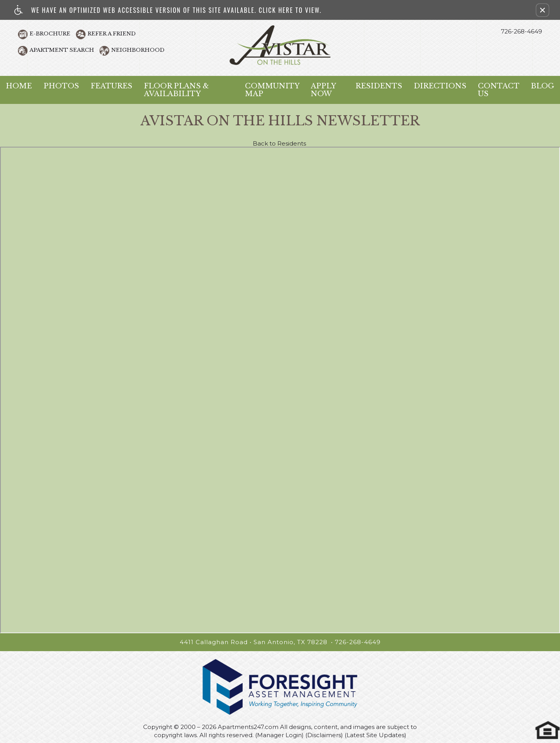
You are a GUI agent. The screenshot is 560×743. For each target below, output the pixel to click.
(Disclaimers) (324, 735)
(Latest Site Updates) (375, 735)
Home (19, 86)
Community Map (272, 90)
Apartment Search (62, 50)
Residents (379, 86)
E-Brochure (50, 34)
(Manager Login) (279, 735)
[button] (542, 10)
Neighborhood (138, 50)
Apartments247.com (248, 727)
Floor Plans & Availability (176, 90)
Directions (440, 86)
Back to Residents (279, 144)
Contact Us (499, 90)
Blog (542, 86)
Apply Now (323, 90)
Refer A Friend (112, 34)
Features (111, 86)
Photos (61, 86)
